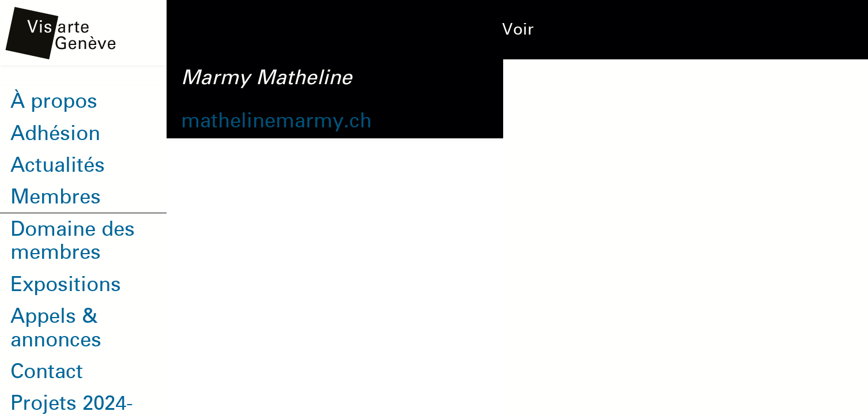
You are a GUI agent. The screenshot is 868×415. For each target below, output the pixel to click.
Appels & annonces (56, 327)
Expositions (66, 284)
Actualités (58, 165)
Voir (518, 29)
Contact (47, 371)
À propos (54, 101)
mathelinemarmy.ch (276, 120)
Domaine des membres (73, 240)
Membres (56, 197)
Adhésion (55, 133)
